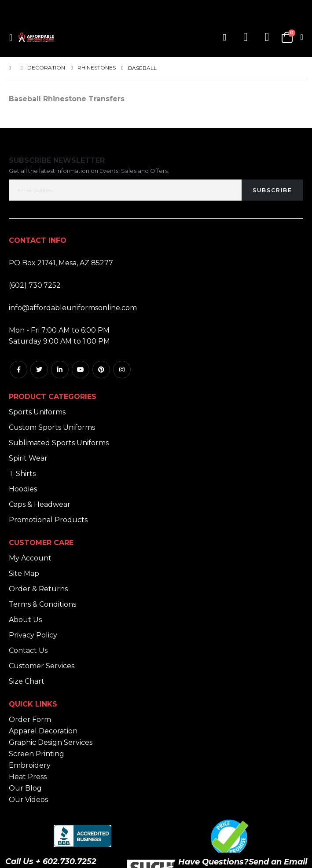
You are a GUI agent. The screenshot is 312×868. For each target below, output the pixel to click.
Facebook (18, 370)
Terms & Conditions (42, 604)
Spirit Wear (28, 458)
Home (12, 68)
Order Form (30, 720)
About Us (25, 620)
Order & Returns (38, 589)
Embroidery (30, 765)
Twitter (39, 370)
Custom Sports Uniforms (52, 427)
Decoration (46, 68)
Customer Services (42, 666)
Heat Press (28, 777)
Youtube (81, 370)
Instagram (122, 370)
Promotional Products (48, 520)
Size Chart (27, 681)
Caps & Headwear (40, 504)
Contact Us (28, 650)
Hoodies (23, 489)
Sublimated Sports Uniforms (59, 443)
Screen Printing (37, 754)
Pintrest (101, 370)
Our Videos (28, 800)
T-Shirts (22, 474)
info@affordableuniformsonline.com (73, 308)
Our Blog (25, 788)
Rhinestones (97, 68)
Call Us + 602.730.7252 (51, 861)
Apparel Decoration (43, 731)
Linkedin (60, 370)
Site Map (24, 573)
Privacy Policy (33, 635)
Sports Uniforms (37, 412)
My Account (30, 558)
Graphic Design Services (51, 742)
